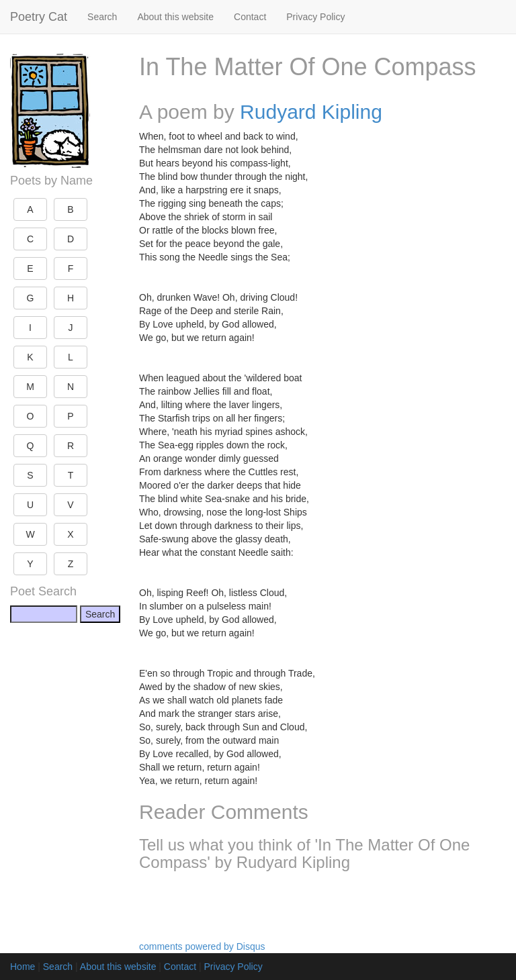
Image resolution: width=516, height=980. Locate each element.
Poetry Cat (39, 17)
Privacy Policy (315, 17)
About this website (175, 17)
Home (23, 967)
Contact (250, 17)
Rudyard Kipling (311, 112)
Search (102, 17)
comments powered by (202, 946)
